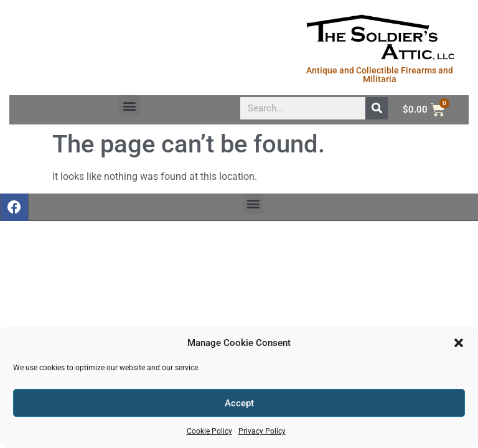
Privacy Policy (262, 431)
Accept (239, 403)
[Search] (377, 108)
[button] (459, 343)
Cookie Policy (209, 431)
